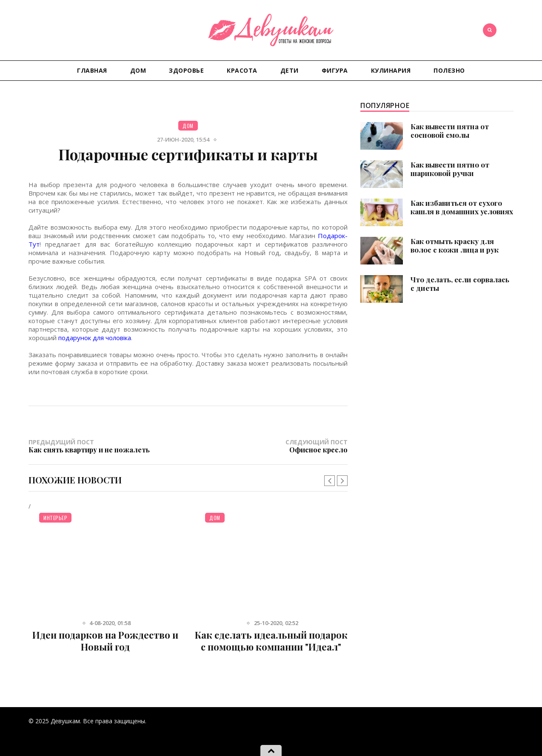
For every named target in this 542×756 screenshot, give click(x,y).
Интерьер (55, 518)
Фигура (335, 70)
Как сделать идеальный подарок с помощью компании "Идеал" (271, 641)
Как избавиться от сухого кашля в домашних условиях (462, 207)
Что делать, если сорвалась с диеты (460, 284)
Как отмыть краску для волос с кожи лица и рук (455, 245)
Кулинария (391, 70)
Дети (290, 70)
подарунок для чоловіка (95, 338)
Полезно (449, 70)
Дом (138, 70)
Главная (92, 70)
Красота (242, 70)
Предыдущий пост (108, 446)
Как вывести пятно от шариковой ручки (450, 169)
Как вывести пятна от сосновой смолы (450, 131)
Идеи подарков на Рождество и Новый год (105, 641)
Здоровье (186, 70)
